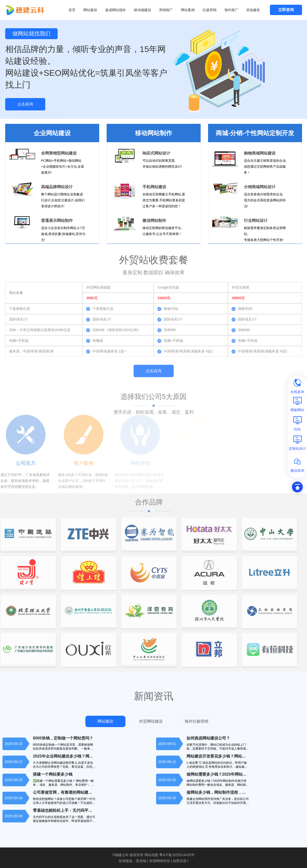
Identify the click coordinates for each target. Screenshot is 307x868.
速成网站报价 (116, 10)
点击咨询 (25, 104)
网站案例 (188, 10)
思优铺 (141, 861)
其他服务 (253, 10)
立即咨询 (286, 10)
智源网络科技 (160, 861)
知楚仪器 (180, 861)
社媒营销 (210, 10)
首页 (72, 10)
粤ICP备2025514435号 (177, 855)
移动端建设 (142, 10)
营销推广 (166, 10)
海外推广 (231, 10)
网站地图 (151, 855)
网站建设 (90, 10)
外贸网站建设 (151, 721)
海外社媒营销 (196, 721)
